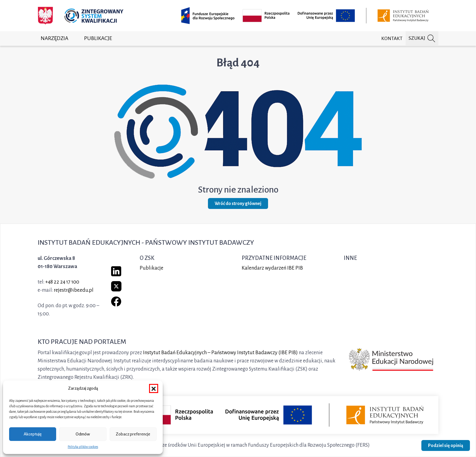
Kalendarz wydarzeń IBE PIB (272, 268)
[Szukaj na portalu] (422, 38)
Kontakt (392, 39)
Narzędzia (54, 38)
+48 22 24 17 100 (62, 282)
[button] (154, 388)
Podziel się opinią (446, 445)
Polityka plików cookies (83, 447)
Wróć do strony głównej (238, 203)
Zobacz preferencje (133, 434)
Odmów (83, 434)
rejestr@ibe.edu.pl (74, 290)
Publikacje (98, 38)
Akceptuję (33, 434)
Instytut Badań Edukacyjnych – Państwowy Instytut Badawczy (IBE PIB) (220, 353)
